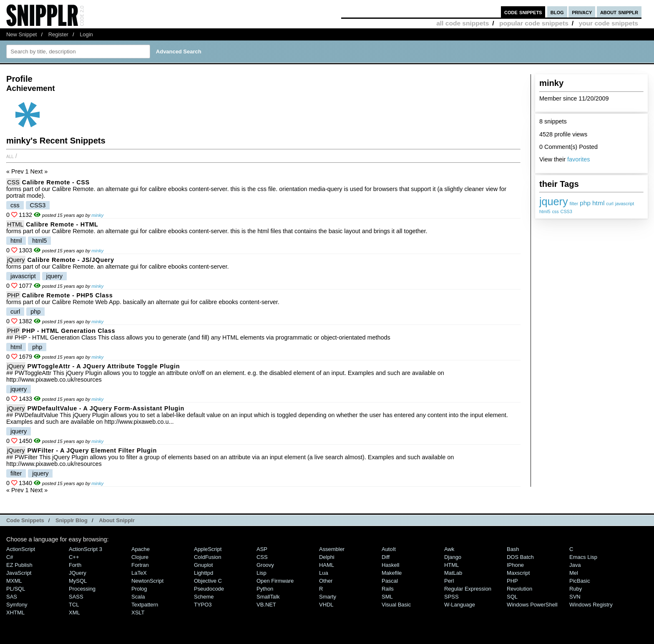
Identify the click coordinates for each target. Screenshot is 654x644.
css (555, 211)
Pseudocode (209, 589)
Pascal (390, 581)
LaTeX (139, 573)
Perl (449, 581)
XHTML (15, 613)
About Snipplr (117, 520)
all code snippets (463, 23)
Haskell (390, 565)
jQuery (16, 260)
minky (97, 215)
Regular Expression (468, 589)
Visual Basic (396, 605)
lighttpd (204, 573)
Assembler (332, 549)
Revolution (519, 589)
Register (58, 34)
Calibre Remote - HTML (62, 224)
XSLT (138, 613)
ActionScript (21, 549)
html (598, 203)
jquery (554, 201)
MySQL (78, 581)
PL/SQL (16, 589)
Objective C (208, 581)
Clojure (140, 557)
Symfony (17, 605)
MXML (14, 581)
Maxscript (518, 573)
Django (453, 557)
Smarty (328, 597)
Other (326, 581)
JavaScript (19, 573)
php (585, 203)
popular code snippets (534, 23)
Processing (82, 589)
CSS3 (566, 211)
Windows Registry (591, 605)
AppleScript (208, 549)
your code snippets (608, 23)
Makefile (392, 573)
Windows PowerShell (532, 605)
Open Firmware (275, 581)
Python (265, 589)
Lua (324, 573)
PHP (13, 295)
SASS (76, 597)
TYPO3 (203, 605)
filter (574, 204)
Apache (141, 549)
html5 (545, 211)
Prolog (139, 589)
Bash (513, 549)
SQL (512, 597)
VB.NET (266, 605)
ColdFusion (208, 557)
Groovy (265, 565)
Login (86, 34)
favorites (579, 159)
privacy (582, 12)
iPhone (515, 565)
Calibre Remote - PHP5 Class (68, 295)
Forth (75, 565)
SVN (575, 597)
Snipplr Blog (72, 520)
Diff (386, 557)
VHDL (326, 605)
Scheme (204, 597)
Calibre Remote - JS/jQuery (70, 260)
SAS (12, 597)
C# (10, 557)
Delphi (327, 557)
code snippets (523, 12)
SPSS (452, 597)
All (10, 156)
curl (610, 204)
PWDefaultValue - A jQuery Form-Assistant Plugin (106, 408)
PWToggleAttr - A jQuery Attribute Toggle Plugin (103, 366)
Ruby (576, 589)
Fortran (140, 565)
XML (74, 613)
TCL (74, 605)
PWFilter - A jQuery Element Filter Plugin (92, 450)
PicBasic (580, 581)
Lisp (262, 573)
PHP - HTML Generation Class (69, 331)
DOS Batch (520, 557)
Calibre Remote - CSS (56, 182)
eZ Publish (19, 565)
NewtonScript (147, 581)
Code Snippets (25, 520)
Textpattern (145, 605)
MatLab (453, 573)
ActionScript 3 (86, 549)
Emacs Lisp (583, 557)
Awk (449, 549)
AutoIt (389, 549)
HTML (15, 224)
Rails (388, 589)
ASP (262, 549)
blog (557, 12)
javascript (625, 204)
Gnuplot (203, 565)
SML (387, 597)
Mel (574, 573)
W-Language (460, 605)
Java (575, 565)
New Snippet (21, 34)
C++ (74, 557)
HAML (327, 565)
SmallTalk (268, 597)
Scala (138, 597)
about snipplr (619, 12)
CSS (13, 182)
